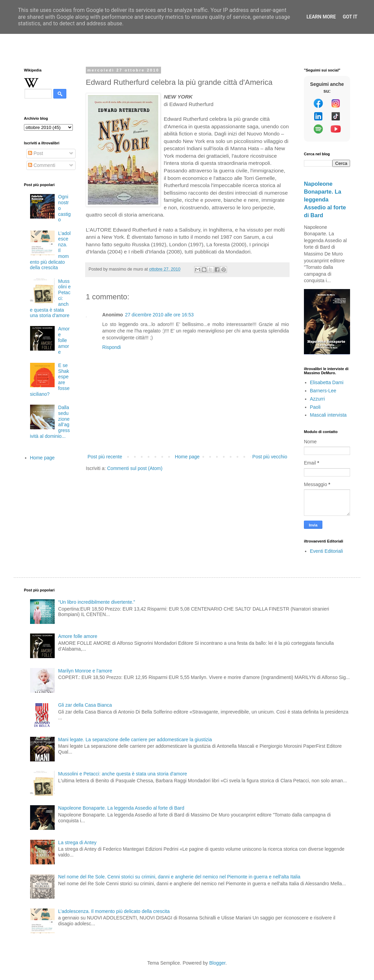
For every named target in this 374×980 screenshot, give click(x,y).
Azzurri (318, 399)
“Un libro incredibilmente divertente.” (97, 602)
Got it (350, 17)
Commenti (42, 165)
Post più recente (105, 457)
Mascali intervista (328, 415)
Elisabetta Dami (327, 382)
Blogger (217, 963)
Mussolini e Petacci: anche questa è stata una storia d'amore (123, 774)
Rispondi (111, 347)
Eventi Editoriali (327, 551)
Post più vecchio (270, 457)
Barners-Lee (323, 391)
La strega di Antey (77, 842)
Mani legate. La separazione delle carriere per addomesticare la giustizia (135, 740)
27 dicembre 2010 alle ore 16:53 (159, 315)
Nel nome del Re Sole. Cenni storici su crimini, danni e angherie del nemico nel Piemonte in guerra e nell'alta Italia (179, 877)
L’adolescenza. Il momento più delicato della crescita (114, 911)
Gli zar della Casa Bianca (85, 705)
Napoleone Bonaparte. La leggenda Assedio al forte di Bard (325, 199)
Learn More (321, 17)
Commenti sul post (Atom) (135, 468)
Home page (187, 457)
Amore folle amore (64, 340)
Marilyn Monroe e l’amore (85, 671)
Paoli (315, 407)
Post (36, 153)
